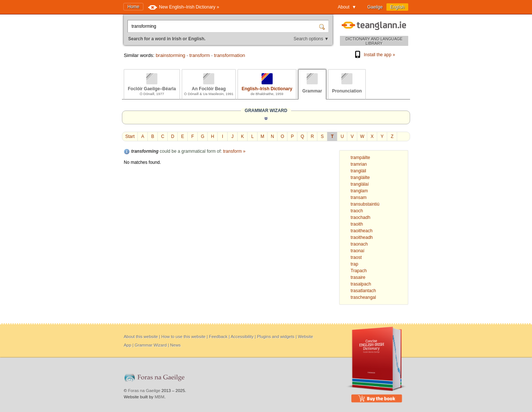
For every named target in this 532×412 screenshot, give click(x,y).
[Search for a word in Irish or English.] (224, 26)
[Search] (323, 26)
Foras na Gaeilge (144, 391)
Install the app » (374, 55)
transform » (234, 151)
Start (130, 136)
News (175, 345)
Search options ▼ (311, 39)
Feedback (218, 337)
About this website (141, 337)
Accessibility (242, 337)
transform (199, 55)
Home (133, 7)
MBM (159, 397)
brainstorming (170, 55)
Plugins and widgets (276, 337)
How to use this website (184, 337)
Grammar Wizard (151, 345)
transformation (229, 55)
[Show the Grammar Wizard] (266, 118)
